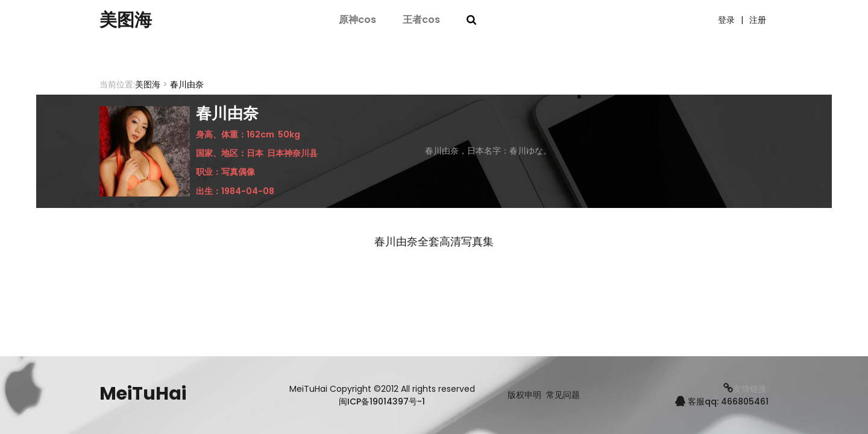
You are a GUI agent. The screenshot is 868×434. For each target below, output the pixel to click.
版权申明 (524, 395)
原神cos (357, 20)
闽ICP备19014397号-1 (382, 401)
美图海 (127, 20)
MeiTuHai (143, 394)
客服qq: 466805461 (722, 401)
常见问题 (563, 395)
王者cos (421, 20)
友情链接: (746, 389)
